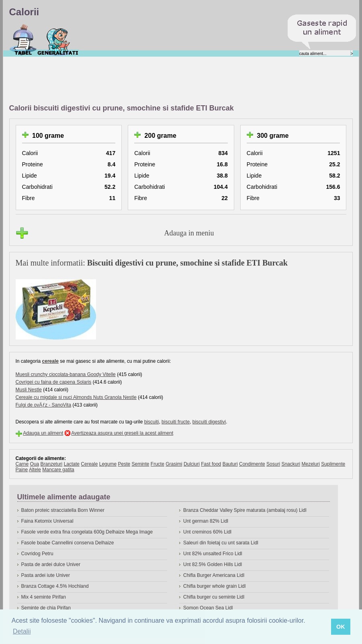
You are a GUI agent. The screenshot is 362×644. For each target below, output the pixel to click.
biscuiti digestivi (209, 422)
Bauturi (230, 464)
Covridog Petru (37, 554)
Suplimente (333, 464)
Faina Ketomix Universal (47, 521)
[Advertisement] (155, 81)
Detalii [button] (22, 631)
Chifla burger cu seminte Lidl (214, 597)
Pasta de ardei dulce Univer (51, 564)
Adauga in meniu (189, 233)
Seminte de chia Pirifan (46, 608)
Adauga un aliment (43, 433)
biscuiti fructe (176, 422)
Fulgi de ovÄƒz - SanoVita (44, 405)
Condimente (252, 464)
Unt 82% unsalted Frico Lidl (213, 554)
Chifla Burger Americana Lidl (214, 575)
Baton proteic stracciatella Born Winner (63, 510)
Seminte (140, 464)
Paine (22, 470)
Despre (58, 40)
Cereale (89, 464)
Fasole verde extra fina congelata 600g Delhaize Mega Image (87, 532)
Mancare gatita (58, 470)
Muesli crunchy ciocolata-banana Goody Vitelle (66, 374)
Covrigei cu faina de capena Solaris (54, 382)
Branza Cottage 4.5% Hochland (55, 586)
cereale (50, 361)
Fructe (157, 464)
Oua (35, 464)
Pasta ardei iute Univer (46, 575)
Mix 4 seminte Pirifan (44, 597)
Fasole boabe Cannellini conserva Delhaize (68, 543)
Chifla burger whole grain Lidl (214, 586)
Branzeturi (52, 464)
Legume (108, 464)
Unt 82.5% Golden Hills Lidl (213, 564)
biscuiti (152, 422)
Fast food (211, 464)
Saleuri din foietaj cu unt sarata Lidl (221, 543)
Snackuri (291, 464)
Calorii (23, 40)
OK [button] (341, 627)
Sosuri (273, 464)
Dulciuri (192, 464)
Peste (124, 464)
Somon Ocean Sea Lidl (208, 608)
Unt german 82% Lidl (206, 521)
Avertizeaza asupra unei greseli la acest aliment (122, 433)
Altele (35, 470)
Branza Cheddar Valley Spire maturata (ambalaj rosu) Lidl (245, 510)
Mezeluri (310, 464)
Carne (22, 464)
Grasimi (174, 464)
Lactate (72, 464)
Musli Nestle (29, 390)
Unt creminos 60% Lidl (207, 532)
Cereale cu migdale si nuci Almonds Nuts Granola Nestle (76, 397)
